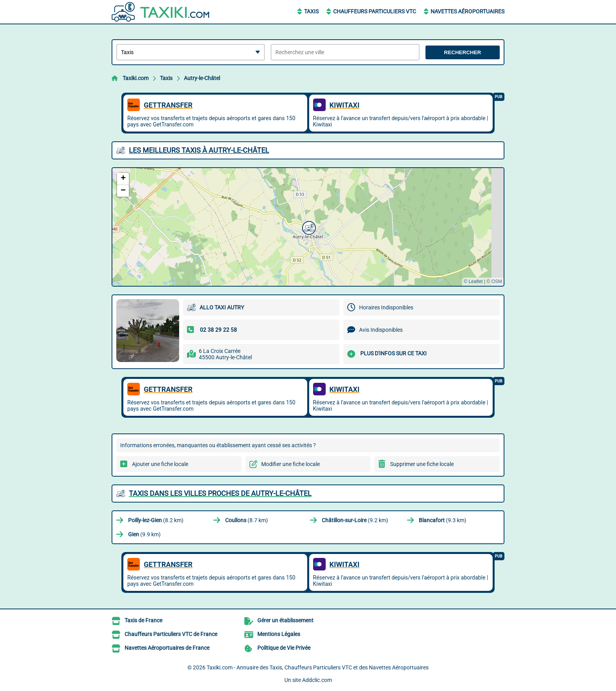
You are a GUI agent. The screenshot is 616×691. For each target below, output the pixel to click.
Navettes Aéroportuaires (467, 11)
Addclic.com (317, 680)
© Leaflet (473, 282)
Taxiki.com (136, 78)
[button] (308, 227)
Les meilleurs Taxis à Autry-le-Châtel (199, 150)
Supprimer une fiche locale (422, 464)
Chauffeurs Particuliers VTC (375, 11)
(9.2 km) (355, 520)
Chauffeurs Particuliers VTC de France (171, 634)
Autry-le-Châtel (202, 78)
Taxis (311, 11)
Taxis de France (143, 620)
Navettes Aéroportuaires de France (167, 648)
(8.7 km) (247, 520)
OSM (497, 282)
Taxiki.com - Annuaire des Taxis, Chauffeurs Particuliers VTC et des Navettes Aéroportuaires (318, 667)
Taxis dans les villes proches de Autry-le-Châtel (220, 493)
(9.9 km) (144, 534)
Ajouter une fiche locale (160, 464)
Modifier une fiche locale (291, 464)
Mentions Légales (279, 634)
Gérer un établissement (285, 620)
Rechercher (462, 52)
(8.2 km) (156, 520)
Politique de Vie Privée (284, 648)
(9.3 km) (443, 520)
